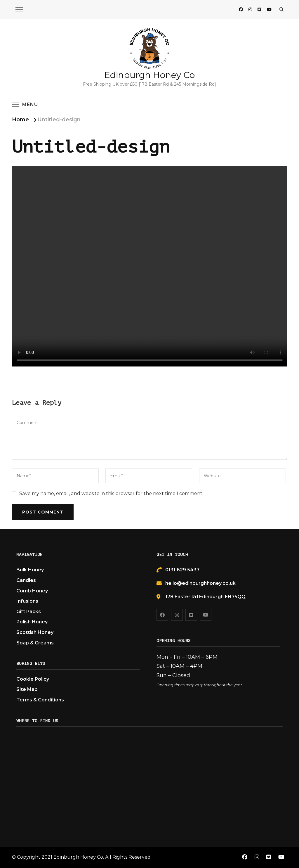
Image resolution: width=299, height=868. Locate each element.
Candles (26, 580)
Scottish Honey (35, 632)
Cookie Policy (33, 679)
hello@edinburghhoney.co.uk (200, 583)
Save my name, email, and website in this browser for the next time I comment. (111, 493)
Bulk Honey (30, 570)
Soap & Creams (35, 643)
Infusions (27, 601)
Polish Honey (32, 622)
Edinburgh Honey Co (149, 75)
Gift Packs (29, 612)
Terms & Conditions (40, 700)
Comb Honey (32, 591)
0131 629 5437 (182, 570)
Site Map (27, 689)
